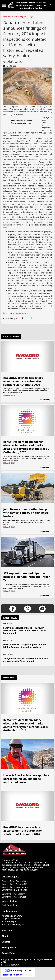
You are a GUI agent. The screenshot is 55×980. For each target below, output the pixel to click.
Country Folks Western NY (14, 884)
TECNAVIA (15, 965)
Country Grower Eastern (13, 894)
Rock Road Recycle (11, 905)
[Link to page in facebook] (22, 318)
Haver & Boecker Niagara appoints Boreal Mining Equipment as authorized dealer (25, 646)
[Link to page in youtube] (42, 609)
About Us (6, 936)
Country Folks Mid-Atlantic (14, 890)
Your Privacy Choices (20, 970)
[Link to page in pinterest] (31, 318)
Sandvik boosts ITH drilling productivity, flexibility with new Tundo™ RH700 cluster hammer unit (25, 631)
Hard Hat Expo (9, 922)
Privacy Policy (9, 947)
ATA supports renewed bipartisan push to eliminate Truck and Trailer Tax (27, 577)
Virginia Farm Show (11, 919)
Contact (6, 942)
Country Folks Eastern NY (14, 881)
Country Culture (9, 901)
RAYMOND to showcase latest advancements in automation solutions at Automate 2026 (23, 381)
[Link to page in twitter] (27, 318)
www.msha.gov (22, 313)
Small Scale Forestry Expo (14, 924)
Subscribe (7, 931)
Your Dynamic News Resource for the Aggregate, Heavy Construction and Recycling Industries (31, 5)
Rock (5, 17)
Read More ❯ (45, 400)
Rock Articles (13, 17)
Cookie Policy (9, 953)
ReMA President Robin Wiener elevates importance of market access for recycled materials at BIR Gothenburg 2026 (27, 447)
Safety (21, 17)
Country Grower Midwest (14, 897)
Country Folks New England (15, 887)
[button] (51, 5)
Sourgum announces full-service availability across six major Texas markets (26, 660)
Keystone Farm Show (12, 916)
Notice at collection (13, 975)
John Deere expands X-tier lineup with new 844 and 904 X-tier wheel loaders (26, 513)
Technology (28, 17)
